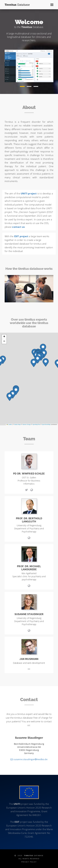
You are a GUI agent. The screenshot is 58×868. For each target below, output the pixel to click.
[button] (22, 85)
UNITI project (29, 193)
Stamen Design (27, 424)
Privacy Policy (29, 862)
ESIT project (21, 236)
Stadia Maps (17, 424)
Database (17, 5)
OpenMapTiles (36, 424)
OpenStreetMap (46, 424)
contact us (18, 227)
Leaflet (9, 424)
